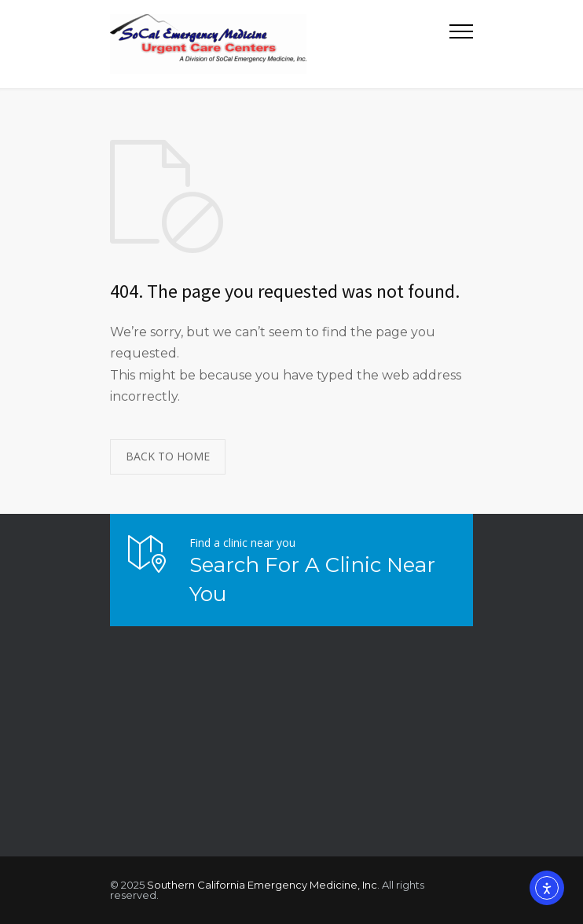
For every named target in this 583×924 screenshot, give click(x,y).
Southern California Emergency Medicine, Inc (262, 885)
